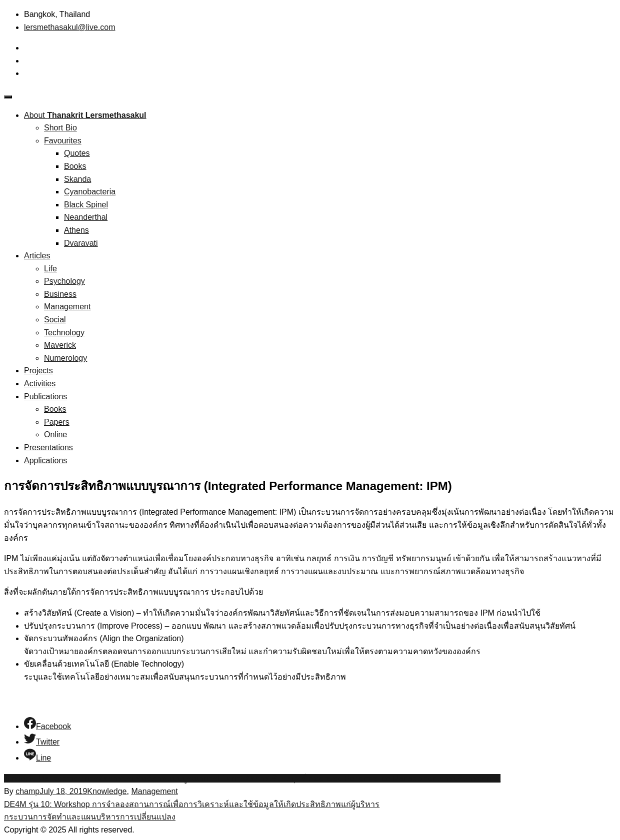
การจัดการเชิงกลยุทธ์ (269, 778)
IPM (224, 778)
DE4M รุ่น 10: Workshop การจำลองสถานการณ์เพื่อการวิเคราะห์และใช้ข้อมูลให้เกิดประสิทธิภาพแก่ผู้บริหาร (192, 804)
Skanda (77, 179)
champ (27, 791)
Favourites (63, 141)
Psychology (64, 281)
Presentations (48, 447)
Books (75, 166)
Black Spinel (86, 205)
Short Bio (60, 128)
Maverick (60, 345)
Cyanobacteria (90, 192)
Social (55, 320)
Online (55, 434)
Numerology (65, 358)
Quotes (77, 153)
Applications (45, 460)
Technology (64, 333)
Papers (57, 422)
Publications (45, 397)
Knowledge (107, 791)
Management (67, 307)
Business (60, 294)
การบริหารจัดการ (470, 778)
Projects (38, 371)
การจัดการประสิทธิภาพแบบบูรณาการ (151, 778)
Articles (37, 256)
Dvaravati (81, 243)
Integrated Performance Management (372, 778)
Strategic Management (44, 778)
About (85, 115)
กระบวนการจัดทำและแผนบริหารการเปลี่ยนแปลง (90, 817)
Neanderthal (86, 217)
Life (50, 269)
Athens (76, 230)
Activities (40, 384)
